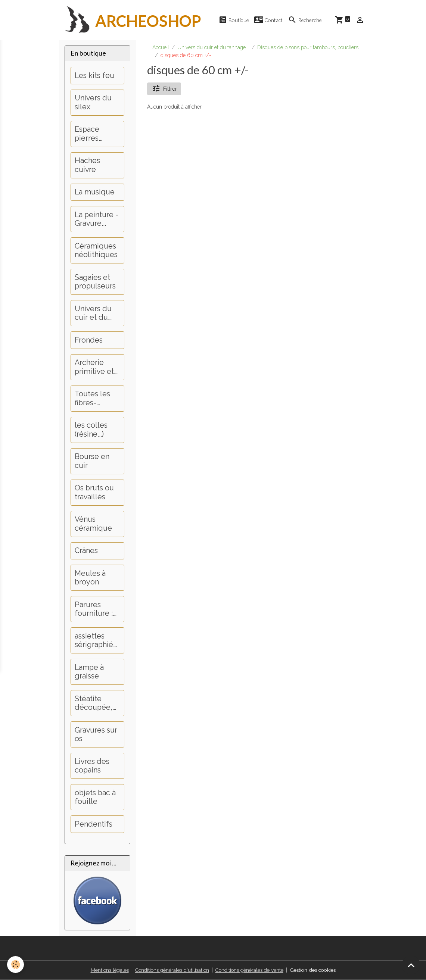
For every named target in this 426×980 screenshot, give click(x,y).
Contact (268, 20)
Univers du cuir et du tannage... (213, 48)
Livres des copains (92, 766)
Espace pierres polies (87, 134)
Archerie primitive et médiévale (94, 367)
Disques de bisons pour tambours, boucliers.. (309, 48)
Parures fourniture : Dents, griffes (97, 610)
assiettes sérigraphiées (96, 641)
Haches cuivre (87, 166)
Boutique (234, 20)
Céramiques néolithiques (96, 251)
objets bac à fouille (95, 798)
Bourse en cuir (92, 461)
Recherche (305, 20)
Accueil (161, 48)
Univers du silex (93, 103)
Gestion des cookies (314, 970)
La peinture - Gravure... (97, 220)
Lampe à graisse (89, 672)
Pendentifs (94, 825)
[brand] (130, 20)
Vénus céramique (93, 524)
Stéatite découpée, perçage (94, 704)
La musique (95, 192)
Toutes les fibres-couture (92, 399)
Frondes (89, 341)
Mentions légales (107, 970)
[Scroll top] (411, 965)
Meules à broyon (90, 578)
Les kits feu (94, 76)
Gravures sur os (96, 735)
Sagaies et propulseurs (95, 282)
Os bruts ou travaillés (94, 493)
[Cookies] (16, 965)
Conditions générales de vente (248, 970)
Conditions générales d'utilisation (170, 970)
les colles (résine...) (91, 430)
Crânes (86, 551)
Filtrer (164, 89)
